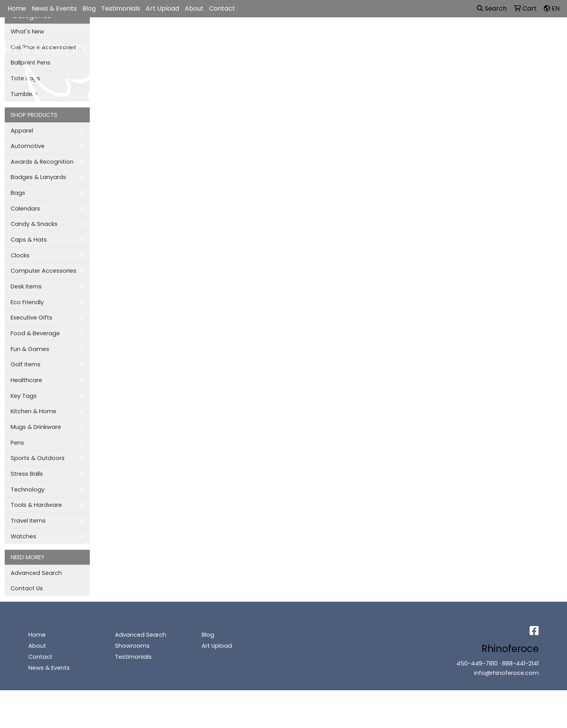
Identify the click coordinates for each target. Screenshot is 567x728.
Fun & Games (30, 349)
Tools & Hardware (36, 505)
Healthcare (26, 380)
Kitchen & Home (33, 411)
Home (17, 8)
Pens (17, 443)
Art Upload (162, 8)
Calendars (25, 209)
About (194, 8)
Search (492, 8)
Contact (222, 8)
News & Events (54, 8)
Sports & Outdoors (38, 458)
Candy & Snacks (34, 224)
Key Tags (24, 396)
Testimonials (121, 8)
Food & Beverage (35, 333)
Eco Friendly (27, 302)
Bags (274, 36)
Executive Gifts (31, 318)
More (474, 36)
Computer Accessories (44, 271)
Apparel (239, 36)
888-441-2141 (520, 663)
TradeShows (396, 36)
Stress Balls (27, 474)
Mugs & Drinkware (36, 427)
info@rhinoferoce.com (506, 673)
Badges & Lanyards (38, 177)
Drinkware (312, 36)
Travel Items (28, 521)
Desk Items (26, 286)
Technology (28, 490)
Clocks (20, 255)
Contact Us (27, 588)
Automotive (28, 146)
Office (352, 36)
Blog (89, 8)
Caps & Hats (29, 240)
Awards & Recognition (42, 162)
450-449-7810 (477, 663)
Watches (23, 536)
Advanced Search (36, 573)
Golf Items (26, 364)
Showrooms (132, 646)
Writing (440, 36)
